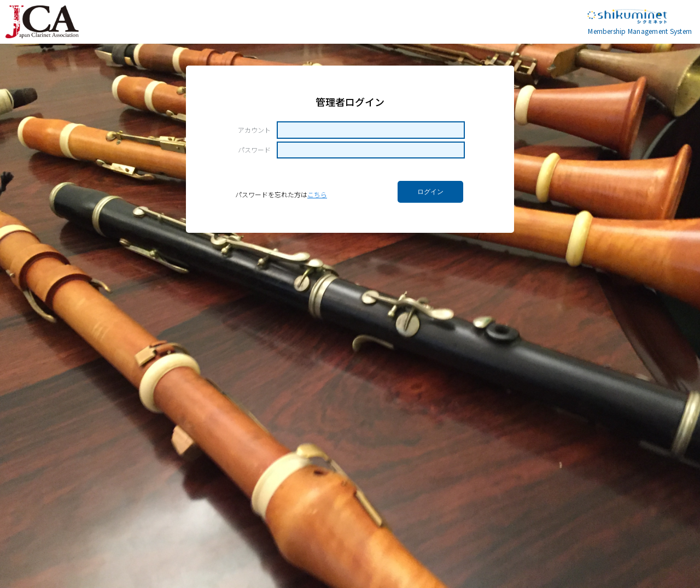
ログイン (430, 192)
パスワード (254, 150)
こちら (317, 194)
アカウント (254, 130)
